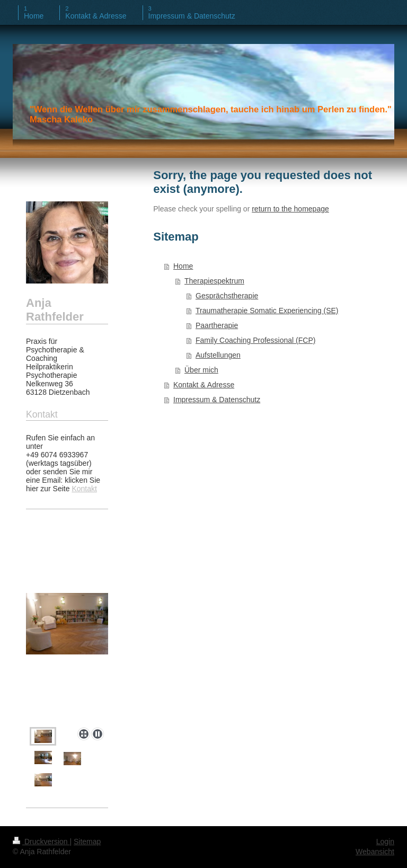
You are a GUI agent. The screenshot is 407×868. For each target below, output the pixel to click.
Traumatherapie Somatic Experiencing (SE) (267, 311)
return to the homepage (290, 209)
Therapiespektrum (214, 281)
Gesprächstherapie (227, 296)
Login (385, 842)
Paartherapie (217, 325)
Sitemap (87, 842)
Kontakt (84, 489)
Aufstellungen (218, 355)
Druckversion (41, 842)
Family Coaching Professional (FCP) (255, 340)
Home (183, 266)
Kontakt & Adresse (204, 385)
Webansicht (375, 852)
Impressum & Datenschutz (217, 400)
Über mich (201, 370)
